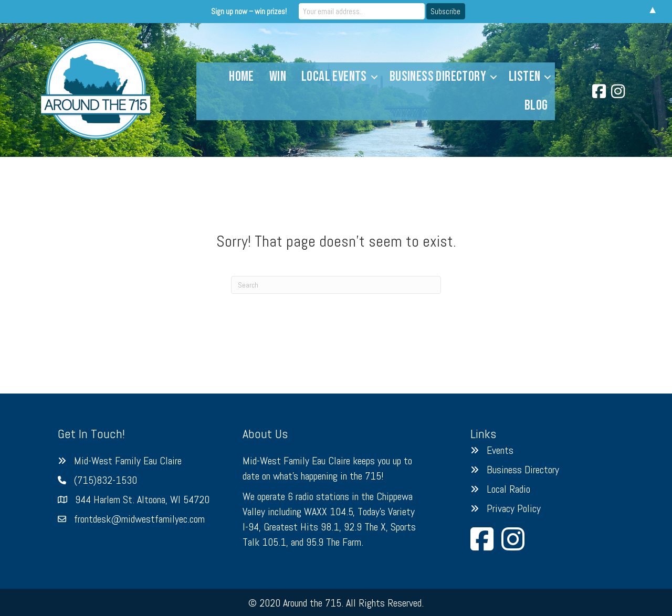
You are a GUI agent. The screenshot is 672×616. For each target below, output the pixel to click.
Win (278, 77)
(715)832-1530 (106, 480)
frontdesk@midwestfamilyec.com (139, 519)
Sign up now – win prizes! (249, 11)
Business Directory (438, 77)
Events (500, 450)
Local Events (334, 77)
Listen (524, 77)
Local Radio (508, 489)
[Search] (336, 285)
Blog (536, 105)
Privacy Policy (514, 508)
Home (241, 77)
